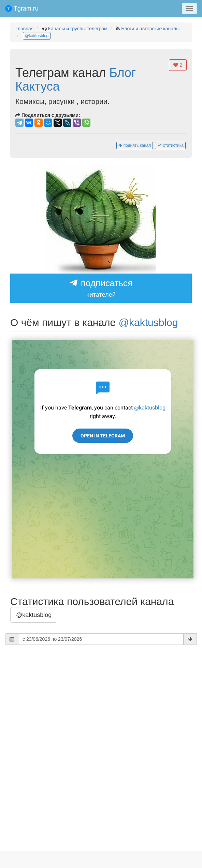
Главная (24, 29)
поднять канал (135, 145)
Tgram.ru (22, 9)
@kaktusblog (37, 36)
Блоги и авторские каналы (150, 29)
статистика (170, 145)
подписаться (101, 289)
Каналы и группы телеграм (78, 29)
